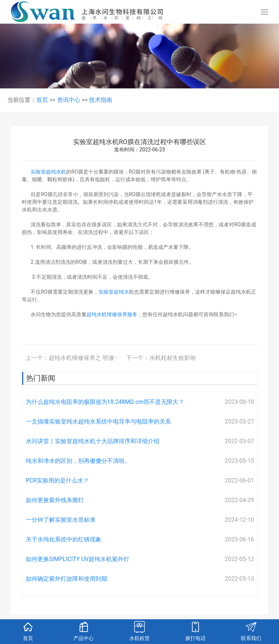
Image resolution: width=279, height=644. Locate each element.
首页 (42, 100)
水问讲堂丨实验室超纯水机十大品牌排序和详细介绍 (93, 441)
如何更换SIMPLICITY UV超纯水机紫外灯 (78, 559)
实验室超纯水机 (48, 172)
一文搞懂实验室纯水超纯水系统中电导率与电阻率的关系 (98, 422)
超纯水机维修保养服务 (112, 314)
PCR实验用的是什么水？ (57, 480)
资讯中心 (69, 100)
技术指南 (101, 100)
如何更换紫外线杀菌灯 (55, 500)
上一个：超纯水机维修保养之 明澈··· (72, 358)
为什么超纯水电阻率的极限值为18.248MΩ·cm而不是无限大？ (105, 402)
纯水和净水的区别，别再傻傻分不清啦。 (78, 461)
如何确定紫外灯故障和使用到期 (66, 579)
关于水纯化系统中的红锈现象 (64, 539)
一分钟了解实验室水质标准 (61, 520)
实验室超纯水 (114, 292)
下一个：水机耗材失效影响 (161, 358)
